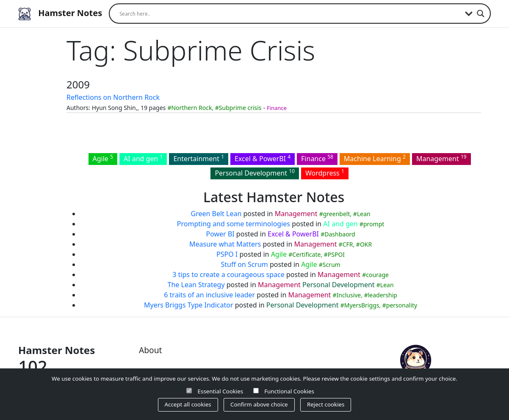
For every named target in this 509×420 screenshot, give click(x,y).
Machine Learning (375, 158)
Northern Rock (191, 108)
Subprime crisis (240, 108)
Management (441, 158)
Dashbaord (340, 234)
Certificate (306, 254)
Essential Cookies (221, 391)
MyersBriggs (362, 305)
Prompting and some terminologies (234, 224)
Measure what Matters (225, 244)
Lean (364, 214)
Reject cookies (326, 404)
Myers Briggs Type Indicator (189, 305)
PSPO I (227, 254)
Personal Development (255, 173)
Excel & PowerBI (263, 158)
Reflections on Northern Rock (113, 97)
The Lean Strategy (196, 285)
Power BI (220, 234)
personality (402, 305)
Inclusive (349, 295)
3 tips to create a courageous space (228, 275)
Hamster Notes (60, 14)
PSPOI (336, 254)
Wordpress (325, 173)
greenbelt (337, 214)
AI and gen (143, 158)
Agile (103, 158)
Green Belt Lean (216, 214)
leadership (383, 295)
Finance (277, 108)
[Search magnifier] (481, 14)
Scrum (332, 265)
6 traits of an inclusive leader (209, 295)
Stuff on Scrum (245, 264)
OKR (366, 244)
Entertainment (199, 158)
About (150, 350)
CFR (348, 244)
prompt (374, 224)
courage (377, 275)
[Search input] (290, 14)
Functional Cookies (289, 391)
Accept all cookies (188, 404)
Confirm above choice (259, 404)
